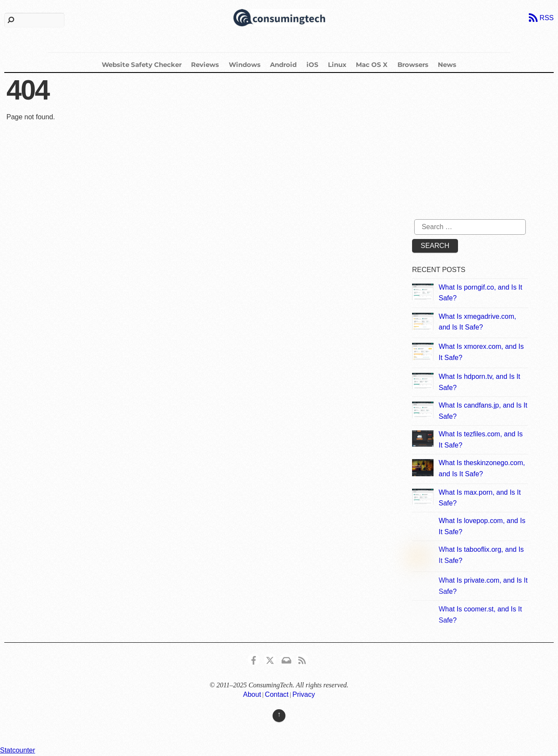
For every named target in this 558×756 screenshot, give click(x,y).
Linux (337, 65)
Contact (277, 694)
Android (283, 65)
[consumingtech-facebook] (254, 659)
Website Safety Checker (142, 65)
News (447, 65)
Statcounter (18, 750)
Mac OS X (372, 65)
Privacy (303, 694)
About (252, 694)
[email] (286, 659)
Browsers (413, 65)
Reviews (205, 65)
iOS (312, 65)
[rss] (302, 659)
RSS (547, 18)
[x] (270, 659)
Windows (245, 65)
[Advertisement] (484, 151)
